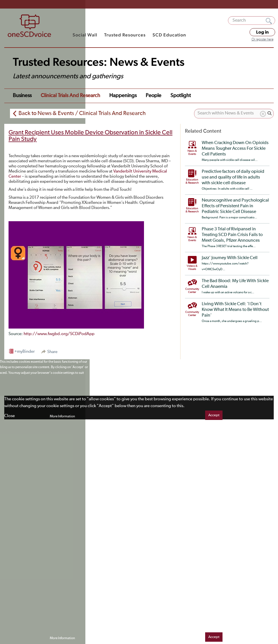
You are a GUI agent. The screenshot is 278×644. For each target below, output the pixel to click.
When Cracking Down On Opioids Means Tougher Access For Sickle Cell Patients (235, 149)
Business (22, 96)
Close (10, 416)
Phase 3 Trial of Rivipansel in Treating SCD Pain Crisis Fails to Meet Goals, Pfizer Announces (232, 235)
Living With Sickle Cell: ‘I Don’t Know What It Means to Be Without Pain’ (235, 310)
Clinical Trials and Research (70, 96)
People (154, 96)
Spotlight (181, 96)
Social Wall (85, 35)
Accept (214, 415)
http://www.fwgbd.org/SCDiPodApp (59, 334)
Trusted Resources (125, 35)
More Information (62, 417)
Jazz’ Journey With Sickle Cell (230, 258)
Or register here (262, 40)
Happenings (123, 96)
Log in (262, 32)
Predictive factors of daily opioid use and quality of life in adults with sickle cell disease (233, 177)
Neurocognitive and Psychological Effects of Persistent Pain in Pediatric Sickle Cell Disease (235, 206)
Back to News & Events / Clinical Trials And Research (82, 113)
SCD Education (169, 35)
